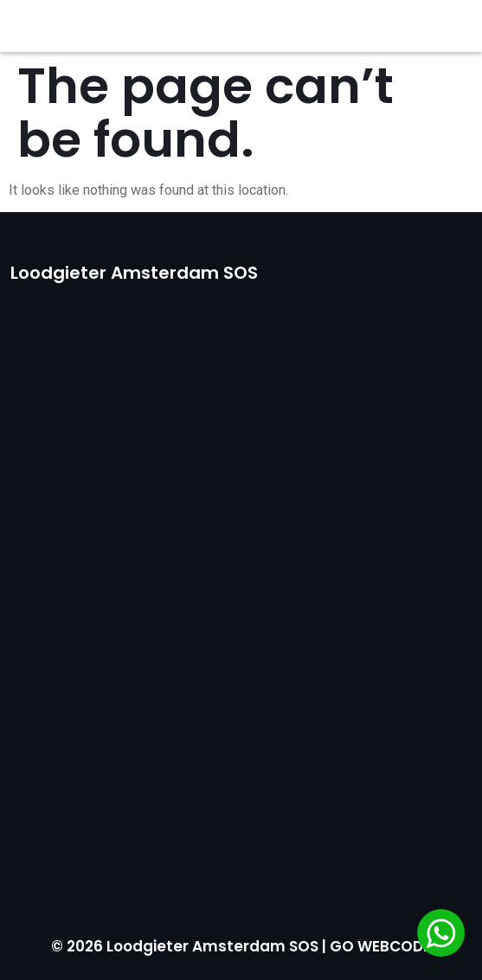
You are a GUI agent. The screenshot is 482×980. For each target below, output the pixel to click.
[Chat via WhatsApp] (441, 936)
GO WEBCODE (380, 946)
